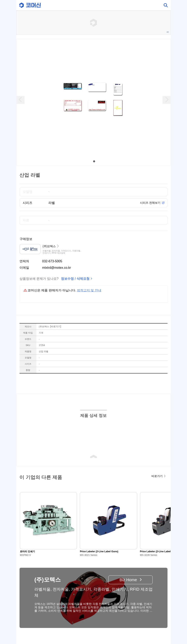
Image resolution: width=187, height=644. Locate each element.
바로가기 (56, 327)
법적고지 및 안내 (89, 290)
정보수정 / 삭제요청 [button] (75, 279)
